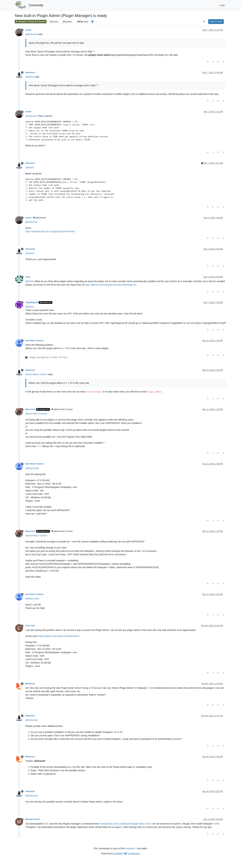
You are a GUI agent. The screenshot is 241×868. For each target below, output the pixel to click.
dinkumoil (30, 73)
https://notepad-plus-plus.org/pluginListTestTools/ (50, 231)
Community (36, 5)
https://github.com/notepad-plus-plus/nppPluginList (111, 285)
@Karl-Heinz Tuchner (62, 409)
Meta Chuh (31, 409)
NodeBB (118, 853)
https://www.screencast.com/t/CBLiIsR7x (59, 636)
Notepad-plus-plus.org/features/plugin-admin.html (125, 824)
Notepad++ (131, 848)
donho (28, 30)
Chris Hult (30, 626)
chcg (28, 277)
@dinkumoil (31, 34)
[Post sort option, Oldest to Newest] (204, 22)
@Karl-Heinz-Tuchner (36, 374)
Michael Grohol (33, 819)
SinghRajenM (32, 302)
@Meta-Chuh (32, 468)
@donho (30, 77)
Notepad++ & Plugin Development (31, 22)
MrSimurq (30, 684)
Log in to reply (216, 22)
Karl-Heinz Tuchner (35, 341)
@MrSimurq (32, 720)
